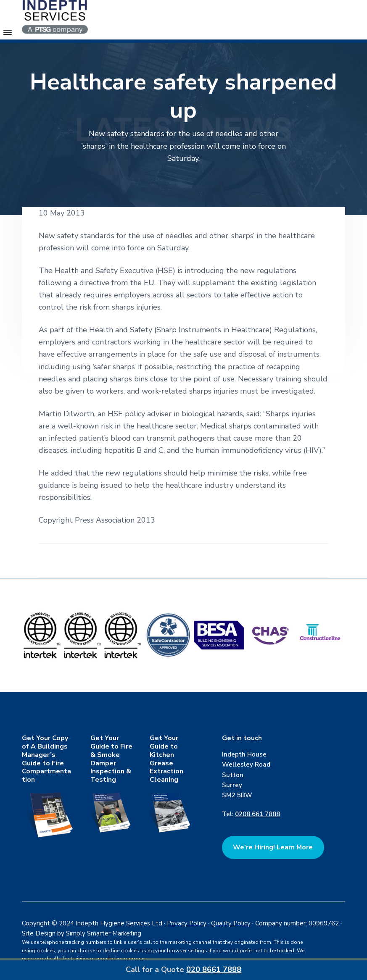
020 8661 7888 (214, 969)
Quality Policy (231, 923)
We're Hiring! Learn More (273, 847)
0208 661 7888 (257, 814)
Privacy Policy (187, 923)
